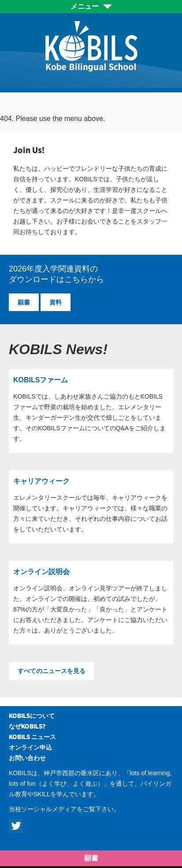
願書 (24, 302)
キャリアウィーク (41, 481)
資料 (56, 302)
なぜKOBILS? (27, 726)
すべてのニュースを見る (52, 671)
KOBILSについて (32, 716)
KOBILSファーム (41, 380)
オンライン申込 (30, 747)
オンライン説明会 (41, 572)
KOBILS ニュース (32, 737)
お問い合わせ (27, 758)
